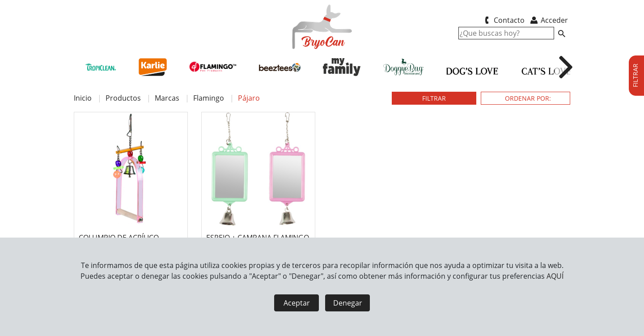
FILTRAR (434, 98)
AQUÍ (555, 276)
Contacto (503, 20)
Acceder (549, 20)
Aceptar (297, 303)
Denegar (348, 303)
